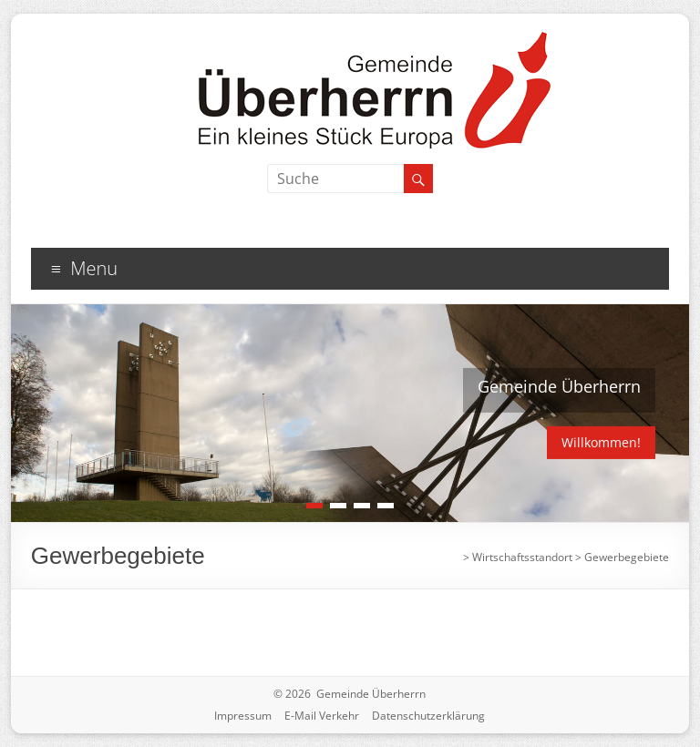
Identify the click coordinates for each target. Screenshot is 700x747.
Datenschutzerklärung (428, 716)
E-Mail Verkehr (322, 716)
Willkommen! (601, 442)
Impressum (243, 716)
